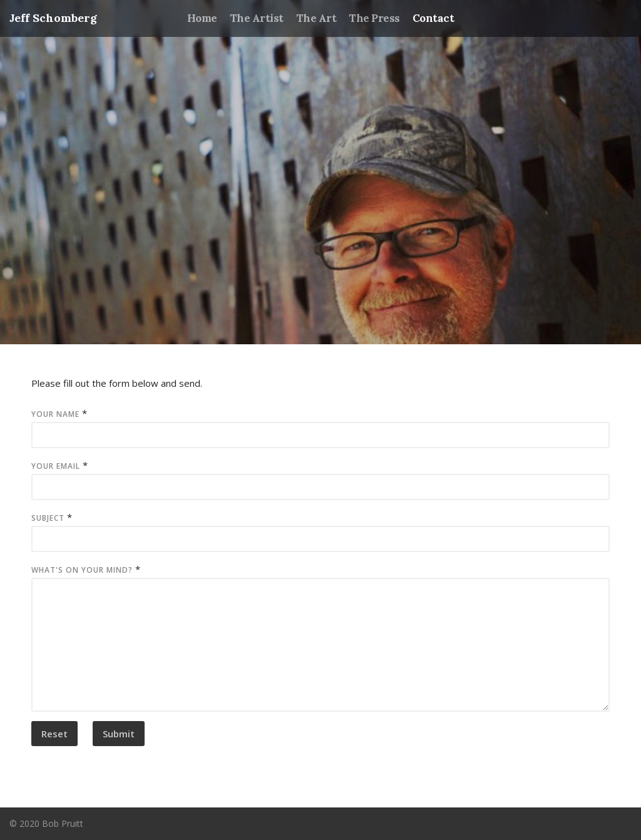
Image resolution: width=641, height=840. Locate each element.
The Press (374, 18)
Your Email (56, 466)
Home (202, 18)
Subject (48, 518)
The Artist (257, 18)
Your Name (55, 414)
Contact (433, 18)
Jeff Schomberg (53, 18)
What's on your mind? (82, 570)
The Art (316, 18)
